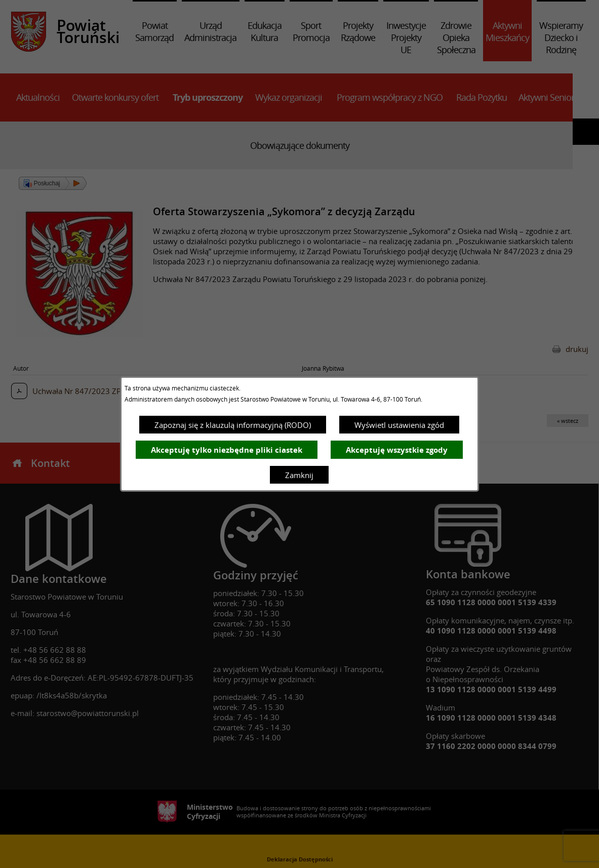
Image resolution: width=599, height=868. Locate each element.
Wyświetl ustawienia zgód (399, 425)
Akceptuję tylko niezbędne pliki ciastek (227, 450)
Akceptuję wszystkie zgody (397, 450)
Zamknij (299, 475)
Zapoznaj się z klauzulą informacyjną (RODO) (233, 425)
